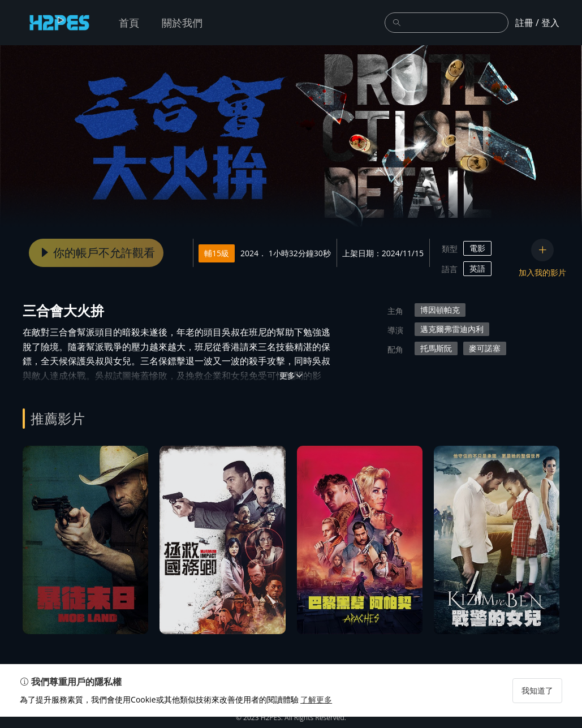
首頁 (129, 23)
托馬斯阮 (436, 348)
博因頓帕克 (440, 310)
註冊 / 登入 (537, 23)
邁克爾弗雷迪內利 (452, 329)
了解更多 (319, 711)
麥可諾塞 (485, 348)
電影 (477, 248)
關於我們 (182, 23)
